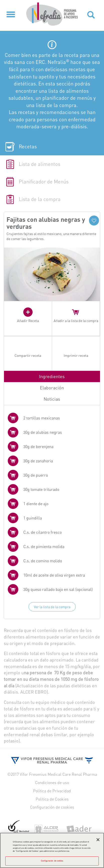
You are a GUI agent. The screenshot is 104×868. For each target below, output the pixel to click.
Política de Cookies (52, 799)
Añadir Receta (28, 321)
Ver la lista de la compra (52, 607)
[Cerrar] (98, 841)
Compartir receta (28, 355)
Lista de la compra (40, 199)
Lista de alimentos (40, 164)
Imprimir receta (76, 355)
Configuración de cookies (52, 807)
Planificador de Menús (44, 182)
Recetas (28, 146)
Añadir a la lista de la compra (76, 321)
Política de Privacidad (52, 791)
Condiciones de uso (52, 783)
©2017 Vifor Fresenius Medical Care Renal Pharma (52, 774)
